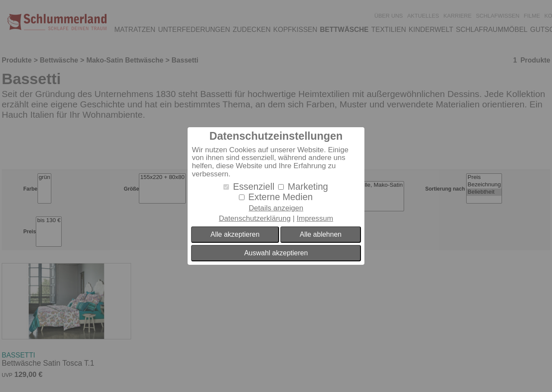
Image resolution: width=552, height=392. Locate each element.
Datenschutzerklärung (254, 218)
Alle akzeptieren (235, 234)
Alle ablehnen (321, 234)
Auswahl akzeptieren (276, 253)
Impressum (315, 218)
